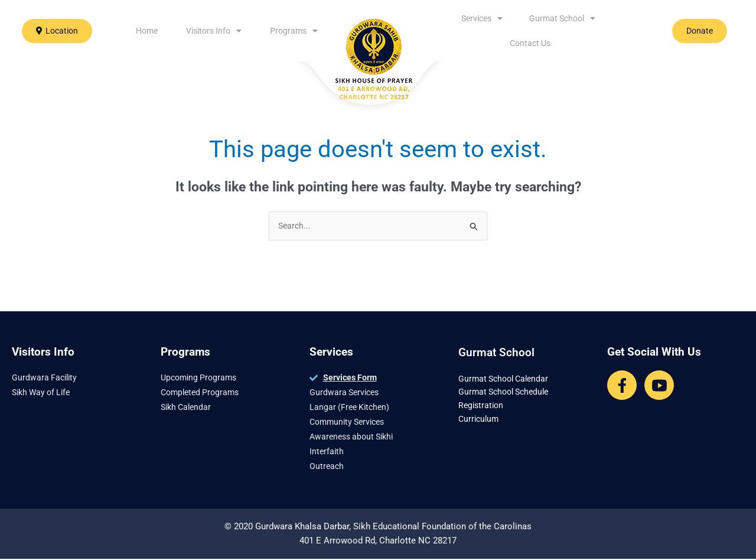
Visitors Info (214, 31)
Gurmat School (562, 18)
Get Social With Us (654, 353)
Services (482, 18)
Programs (294, 31)
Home (147, 31)
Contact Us (530, 43)
